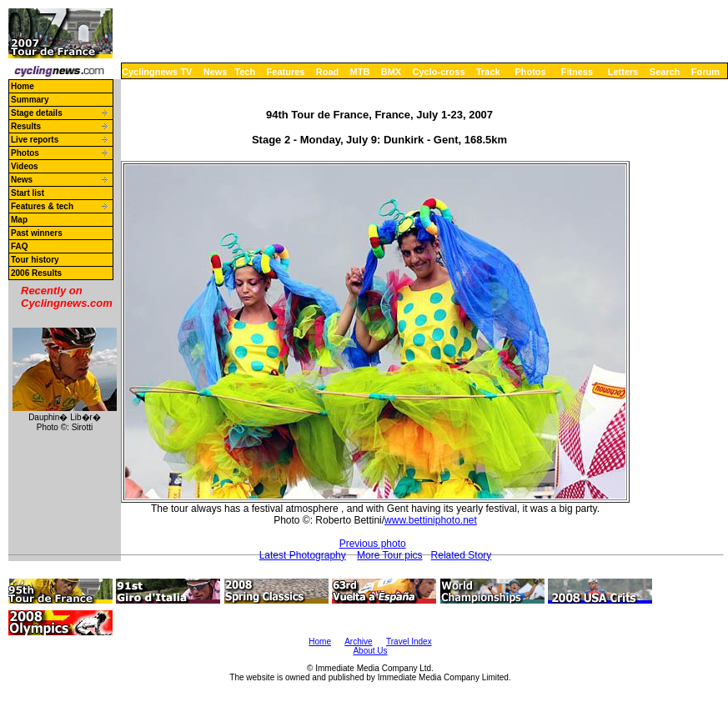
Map (19, 220)
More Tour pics (389, 555)
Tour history (35, 260)
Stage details (37, 113)
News (216, 72)
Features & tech (42, 206)
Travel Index (409, 642)
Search (665, 72)
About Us (370, 651)
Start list (28, 193)
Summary (30, 100)
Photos (530, 72)
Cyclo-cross (439, 72)
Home (23, 86)
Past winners (37, 233)
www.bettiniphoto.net (431, 520)
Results (26, 126)
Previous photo (373, 544)
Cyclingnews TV (157, 72)
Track (488, 72)
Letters (623, 72)
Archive (358, 642)
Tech (245, 72)
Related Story (462, 555)
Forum (705, 72)
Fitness (577, 72)
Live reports (35, 140)
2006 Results (36, 273)
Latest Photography (303, 555)
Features (286, 72)
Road (328, 72)
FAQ (20, 246)
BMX (391, 72)
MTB (360, 72)
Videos (25, 166)
